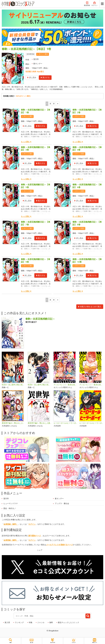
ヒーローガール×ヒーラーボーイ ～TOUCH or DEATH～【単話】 (91, 424)
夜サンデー (38, 64)
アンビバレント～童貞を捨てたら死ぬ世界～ (65, 385)
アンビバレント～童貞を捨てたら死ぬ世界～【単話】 (91, 385)
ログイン (94, 4)
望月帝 (36, 59)
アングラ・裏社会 (62, 504)
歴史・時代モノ (10, 509)
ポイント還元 (43, 54)
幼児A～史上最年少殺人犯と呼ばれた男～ (40, 385)
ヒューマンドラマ (11, 504)
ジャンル (41, 623)
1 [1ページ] (47, 104)
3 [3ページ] (54, 104)
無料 (51, 623)
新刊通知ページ (35, 536)
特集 (31, 623)
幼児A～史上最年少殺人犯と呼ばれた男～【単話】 (14, 385)
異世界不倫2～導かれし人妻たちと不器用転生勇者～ (40, 424)
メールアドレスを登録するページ (60, 545)
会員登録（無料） (11, 525)
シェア (40, 551)
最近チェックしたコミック (68, 623)
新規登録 (87, 4)
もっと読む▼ (26, 142)
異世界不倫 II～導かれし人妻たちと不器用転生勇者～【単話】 (14, 424)
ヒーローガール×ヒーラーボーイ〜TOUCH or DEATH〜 (65, 424)
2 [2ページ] (50, 104)
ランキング (19, 623)
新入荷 (7, 623)
